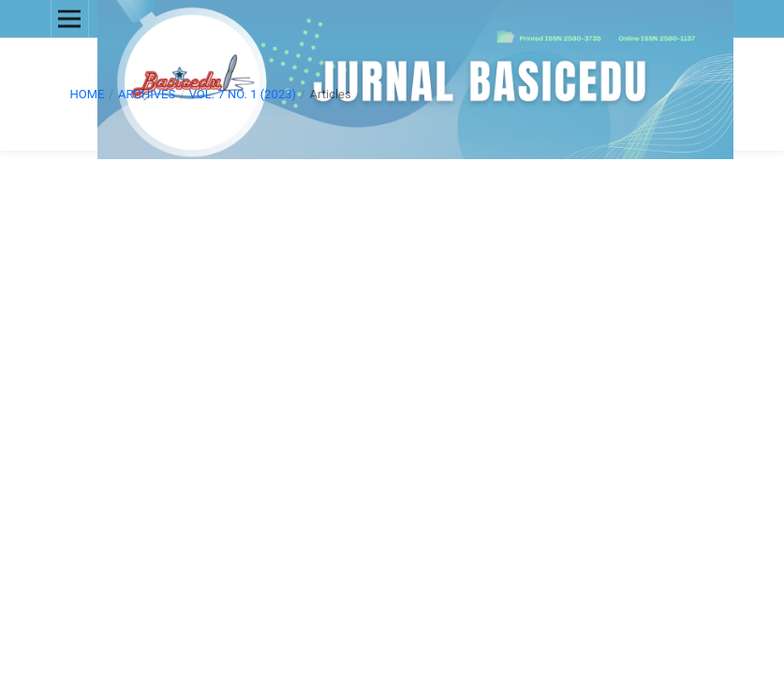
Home (88, 94)
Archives (147, 94)
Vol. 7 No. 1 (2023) (243, 94)
